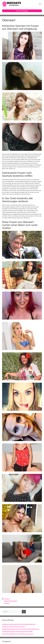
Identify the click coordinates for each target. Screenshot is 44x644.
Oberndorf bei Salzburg (11, 601)
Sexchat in (7, 599)
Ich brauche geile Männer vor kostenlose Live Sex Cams (18, 634)
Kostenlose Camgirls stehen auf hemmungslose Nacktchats (19, 624)
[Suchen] (24, 612)
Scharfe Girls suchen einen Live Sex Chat (13, 627)
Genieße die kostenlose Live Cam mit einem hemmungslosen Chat (21, 629)
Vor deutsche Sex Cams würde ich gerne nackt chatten (17, 631)
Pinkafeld (7, 603)
